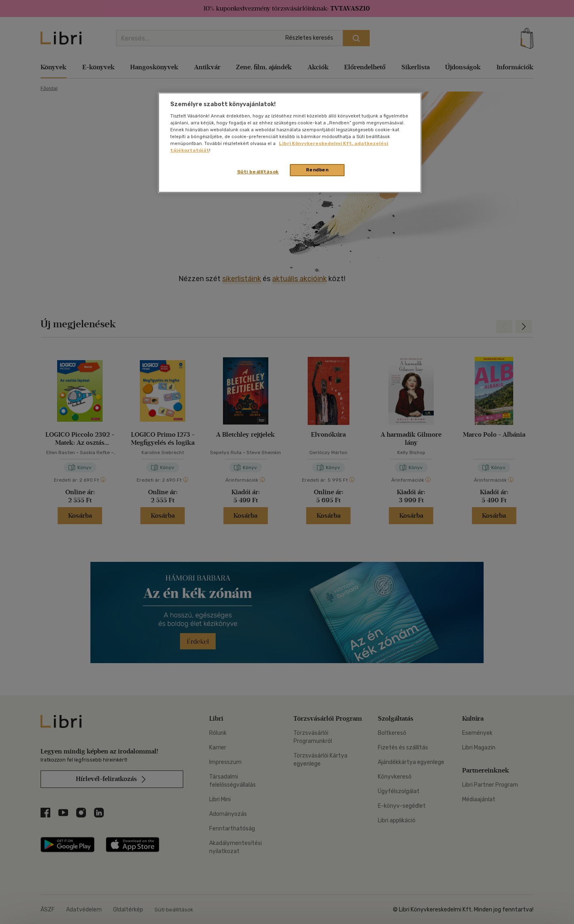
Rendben (317, 170)
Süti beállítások (258, 172)
